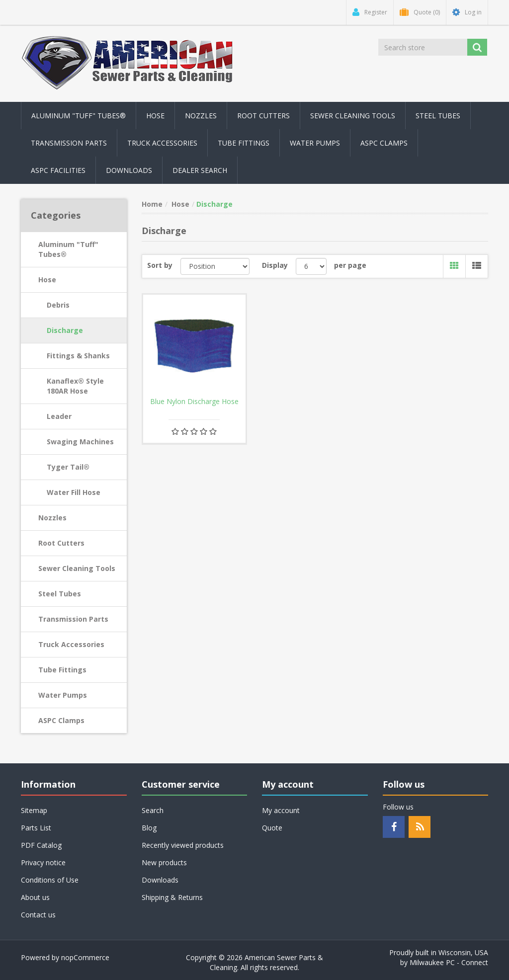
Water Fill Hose (74, 492)
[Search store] (423, 47)
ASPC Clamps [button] (384, 143)
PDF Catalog (41, 845)
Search (153, 810)
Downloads (129, 170)
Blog (149, 828)
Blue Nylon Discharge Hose (194, 402)
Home (152, 204)
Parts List (36, 828)
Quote (272, 828)
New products (164, 862)
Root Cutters (61, 543)
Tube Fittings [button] (244, 143)
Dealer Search (200, 170)
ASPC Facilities (58, 170)
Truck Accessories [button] (162, 143)
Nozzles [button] (201, 116)
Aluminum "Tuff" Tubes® (68, 249)
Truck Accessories (71, 644)
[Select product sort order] (215, 266)
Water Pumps (63, 695)
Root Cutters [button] (263, 116)
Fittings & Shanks (78, 356)
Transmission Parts (73, 619)
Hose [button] (155, 116)
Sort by (160, 265)
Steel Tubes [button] (438, 116)
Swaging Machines (80, 442)
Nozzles (52, 518)
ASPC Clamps (61, 720)
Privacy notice (43, 862)
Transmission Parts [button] (69, 143)
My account (281, 810)
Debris (58, 305)
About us (35, 897)
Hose (47, 280)
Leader (59, 416)
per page (350, 265)
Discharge (65, 330)
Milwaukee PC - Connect (449, 962)
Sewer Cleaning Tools (77, 568)
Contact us (38, 915)
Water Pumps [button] (315, 143)
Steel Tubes (60, 594)
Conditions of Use (50, 880)
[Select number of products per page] (311, 266)
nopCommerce (85, 957)
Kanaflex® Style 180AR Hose (75, 386)
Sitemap (34, 810)
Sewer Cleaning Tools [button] (353, 116)
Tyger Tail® (68, 467)
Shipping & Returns (172, 897)
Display (275, 265)
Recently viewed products (183, 845)
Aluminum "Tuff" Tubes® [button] (79, 116)
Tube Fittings (62, 670)
